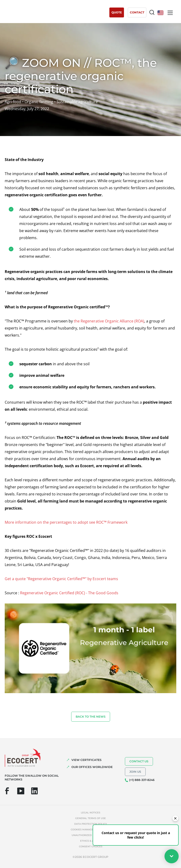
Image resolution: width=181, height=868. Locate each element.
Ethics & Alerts (91, 841)
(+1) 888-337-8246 (142, 780)
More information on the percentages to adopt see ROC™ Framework (66, 522)
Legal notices (90, 813)
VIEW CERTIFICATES (86, 760)
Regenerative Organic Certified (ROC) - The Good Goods (69, 593)
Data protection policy (91, 824)
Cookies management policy (90, 830)
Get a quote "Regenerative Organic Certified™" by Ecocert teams (61, 579)
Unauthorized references (90, 835)
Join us (135, 772)
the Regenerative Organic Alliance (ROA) (109, 321)
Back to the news (91, 717)
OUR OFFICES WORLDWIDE (92, 767)
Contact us (139, 761)
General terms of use (90, 818)
